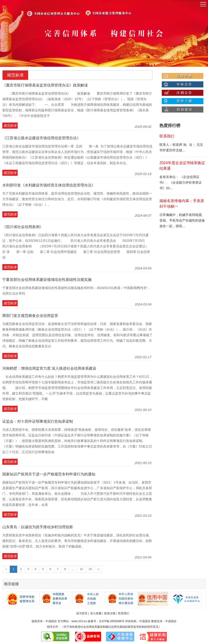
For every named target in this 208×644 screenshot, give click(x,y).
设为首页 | (83, 613)
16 (90, 569)
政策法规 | (110, 613)
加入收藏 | (96, 613)
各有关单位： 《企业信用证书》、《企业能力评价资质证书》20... (181, 183)
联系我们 (124, 613)
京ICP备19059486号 (112, 621)
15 (81, 569)
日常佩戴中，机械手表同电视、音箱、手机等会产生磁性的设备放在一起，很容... (182, 220)
